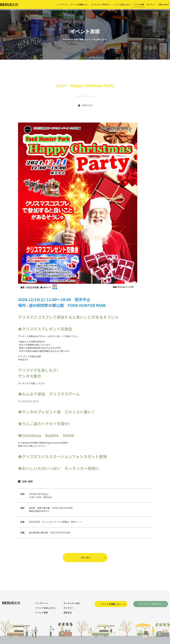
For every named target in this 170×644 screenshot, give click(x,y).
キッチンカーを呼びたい (151, 604)
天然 (9, 5)
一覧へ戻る (85, 557)
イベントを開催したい (111, 604)
